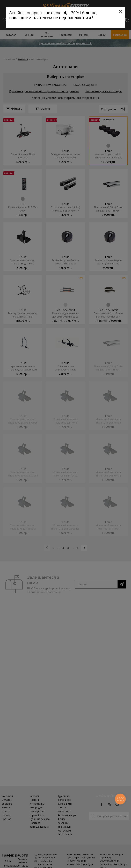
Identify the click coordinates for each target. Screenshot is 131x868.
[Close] (121, 12)
